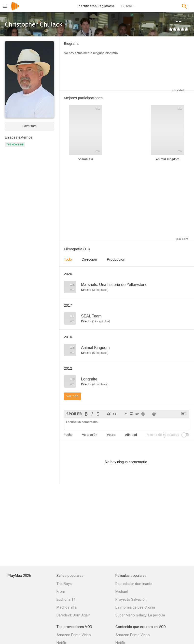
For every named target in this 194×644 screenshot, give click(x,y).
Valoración (90, 435)
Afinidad (131, 435)
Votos (111, 435)
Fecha (68, 435)
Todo (68, 259)
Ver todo (72, 396)
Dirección (90, 259)
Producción (116, 259)
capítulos (100, 290)
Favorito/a (29, 126)
